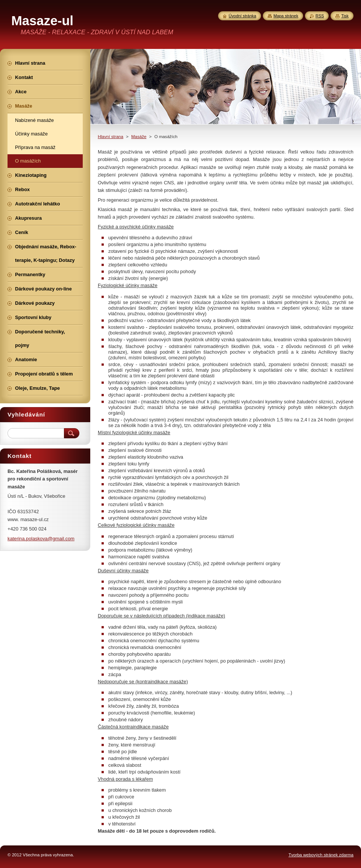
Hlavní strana (111, 137)
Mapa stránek (286, 16)
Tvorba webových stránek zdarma (321, 855)
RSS (320, 16)
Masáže (139, 137)
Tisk (345, 16)
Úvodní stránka (242, 16)
